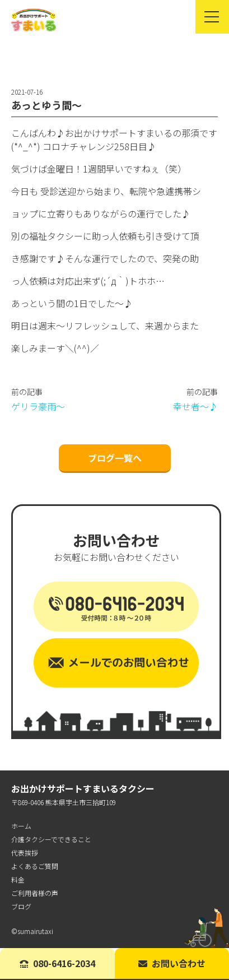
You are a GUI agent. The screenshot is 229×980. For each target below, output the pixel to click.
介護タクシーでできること (51, 839)
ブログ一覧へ (115, 458)
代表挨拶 (25, 853)
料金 (18, 879)
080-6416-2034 (57, 963)
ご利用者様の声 (35, 893)
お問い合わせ (172, 963)
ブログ (21, 906)
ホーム (21, 826)
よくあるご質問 (35, 866)
